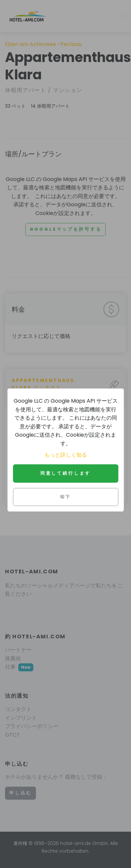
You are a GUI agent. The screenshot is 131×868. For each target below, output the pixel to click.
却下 (66, 497)
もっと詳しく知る (66, 455)
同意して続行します (66, 473)
